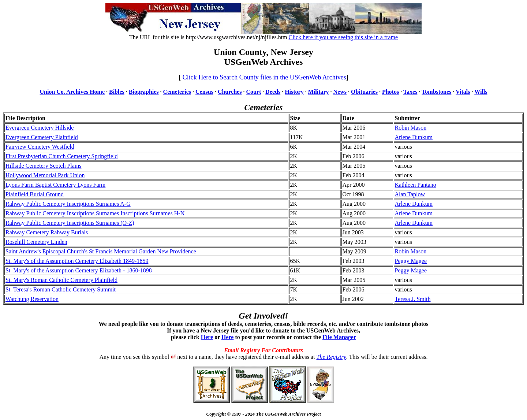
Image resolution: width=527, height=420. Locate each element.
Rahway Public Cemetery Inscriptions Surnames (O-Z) (70, 223)
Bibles (117, 92)
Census (204, 92)
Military (319, 92)
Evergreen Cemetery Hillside (40, 128)
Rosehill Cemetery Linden (36, 242)
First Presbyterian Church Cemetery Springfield (62, 156)
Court (253, 92)
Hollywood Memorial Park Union (45, 175)
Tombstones (436, 92)
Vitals (463, 92)
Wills (481, 92)
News (340, 92)
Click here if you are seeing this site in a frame (343, 37)
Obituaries (364, 92)
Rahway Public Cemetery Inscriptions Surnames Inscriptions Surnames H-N (95, 213)
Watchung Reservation (32, 299)
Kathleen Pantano (416, 185)
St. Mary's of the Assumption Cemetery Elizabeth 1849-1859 (77, 261)
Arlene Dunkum (414, 137)
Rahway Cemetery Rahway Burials (47, 232)
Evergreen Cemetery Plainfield (42, 137)
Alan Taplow (410, 194)
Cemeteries (177, 92)
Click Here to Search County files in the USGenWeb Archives (263, 77)
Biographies (144, 92)
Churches (230, 92)
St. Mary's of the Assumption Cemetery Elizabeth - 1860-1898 (79, 270)
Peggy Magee (411, 261)
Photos (390, 92)
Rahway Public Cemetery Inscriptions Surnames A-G (68, 204)
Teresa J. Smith (413, 299)
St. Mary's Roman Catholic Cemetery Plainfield (61, 280)
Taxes (410, 92)
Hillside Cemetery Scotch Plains (44, 166)
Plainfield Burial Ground (35, 194)
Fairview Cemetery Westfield (40, 147)
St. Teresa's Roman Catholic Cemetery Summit (61, 289)
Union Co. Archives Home (72, 92)
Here (207, 337)
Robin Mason (411, 128)
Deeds (273, 92)
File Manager (339, 337)
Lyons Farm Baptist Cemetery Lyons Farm (55, 185)
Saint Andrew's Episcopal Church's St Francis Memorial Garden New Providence (101, 251)
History (294, 92)
